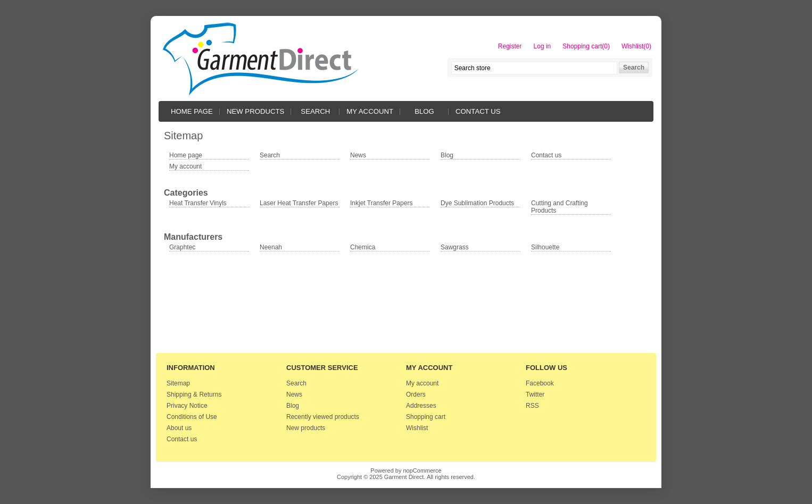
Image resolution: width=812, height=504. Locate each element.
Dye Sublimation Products (477, 203)
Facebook (540, 383)
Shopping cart (426, 417)
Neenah (271, 247)
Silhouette (545, 247)
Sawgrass (455, 247)
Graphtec (182, 247)
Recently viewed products (323, 417)
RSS (532, 406)
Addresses (421, 406)
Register (510, 46)
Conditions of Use (192, 417)
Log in (542, 46)
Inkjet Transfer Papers (381, 203)
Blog (424, 111)
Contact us (478, 111)
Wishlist (417, 428)
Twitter (535, 394)
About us (179, 428)
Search (315, 111)
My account (370, 111)
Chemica (363, 247)
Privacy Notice (187, 406)
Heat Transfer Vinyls (198, 203)
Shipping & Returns (194, 394)
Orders (416, 394)
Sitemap (178, 383)
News (358, 155)
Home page (192, 111)
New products (255, 111)
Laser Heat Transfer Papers (299, 203)
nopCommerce (422, 471)
